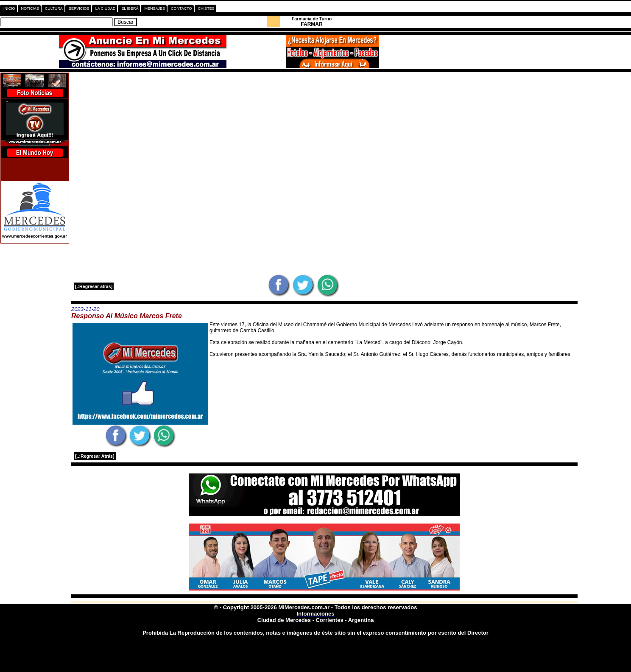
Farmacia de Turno (312, 19)
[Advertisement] (324, 132)
